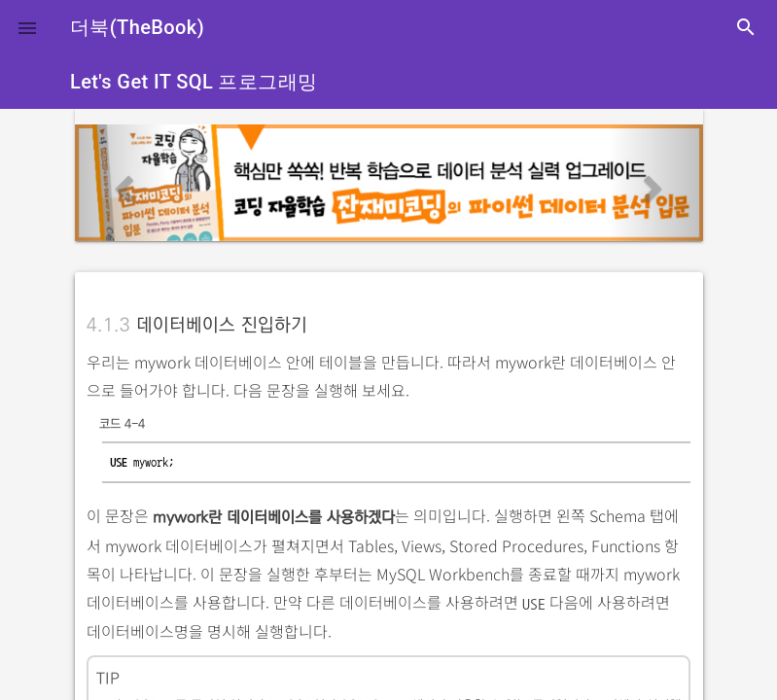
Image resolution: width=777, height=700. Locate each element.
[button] (27, 27)
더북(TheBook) (137, 27)
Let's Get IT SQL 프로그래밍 (194, 82)
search (746, 27)
